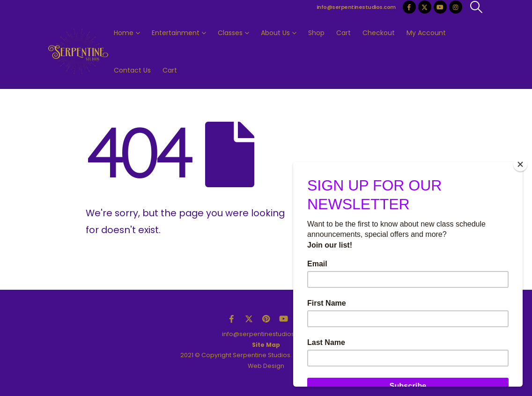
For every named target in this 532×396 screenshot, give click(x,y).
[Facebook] (409, 7)
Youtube (283, 319)
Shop (316, 33)
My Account (426, 33)
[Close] (520, 164)
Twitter (249, 319)
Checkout (379, 33)
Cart (344, 33)
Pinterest (266, 319)
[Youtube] (440, 7)
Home (124, 33)
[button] (477, 7)
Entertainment (176, 33)
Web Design (266, 366)
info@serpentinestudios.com (356, 7)
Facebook (231, 319)
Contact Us (132, 70)
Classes (230, 33)
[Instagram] (456, 7)
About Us (275, 33)
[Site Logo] (78, 52)
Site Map (266, 345)
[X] (425, 7)
